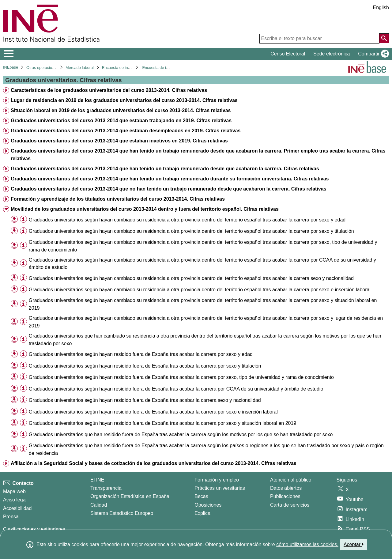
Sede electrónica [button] (332, 54)
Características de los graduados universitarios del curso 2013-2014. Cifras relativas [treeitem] (109, 90)
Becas (201, 496)
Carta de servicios (290, 505)
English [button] (381, 8)
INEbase (11, 67)
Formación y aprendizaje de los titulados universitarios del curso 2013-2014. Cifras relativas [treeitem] (118, 199)
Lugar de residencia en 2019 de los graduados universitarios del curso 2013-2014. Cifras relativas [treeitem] (124, 100)
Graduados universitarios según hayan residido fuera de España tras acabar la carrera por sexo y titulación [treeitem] (145, 366)
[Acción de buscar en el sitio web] (384, 38)
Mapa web (14, 491)
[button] (372, 54)
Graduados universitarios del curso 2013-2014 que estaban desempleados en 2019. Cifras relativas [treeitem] (126, 131)
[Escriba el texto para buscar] (319, 39)
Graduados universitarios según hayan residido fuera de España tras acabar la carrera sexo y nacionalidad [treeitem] (145, 400)
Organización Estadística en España (130, 496)
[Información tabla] (23, 219)
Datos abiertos (286, 488)
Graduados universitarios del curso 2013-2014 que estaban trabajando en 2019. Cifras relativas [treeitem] (121, 121)
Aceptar (354, 544)
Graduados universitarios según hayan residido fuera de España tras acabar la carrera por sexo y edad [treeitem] (141, 354)
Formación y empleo (217, 480)
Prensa (11, 517)
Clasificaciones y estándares (34, 529)
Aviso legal (15, 500)
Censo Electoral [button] (288, 54)
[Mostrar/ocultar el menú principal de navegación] (9, 54)
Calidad (99, 505)
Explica (202, 513)
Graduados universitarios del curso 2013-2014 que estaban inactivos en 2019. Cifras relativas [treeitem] (119, 141)
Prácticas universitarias (220, 488)
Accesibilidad (17, 508)
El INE (97, 480)
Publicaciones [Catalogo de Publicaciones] (285, 496)
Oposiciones (208, 505)
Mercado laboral (80, 68)
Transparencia (106, 488)
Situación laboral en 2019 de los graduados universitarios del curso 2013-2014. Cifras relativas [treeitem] (121, 110)
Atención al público (291, 480)
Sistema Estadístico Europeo (122, 513)
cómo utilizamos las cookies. (307, 544)
